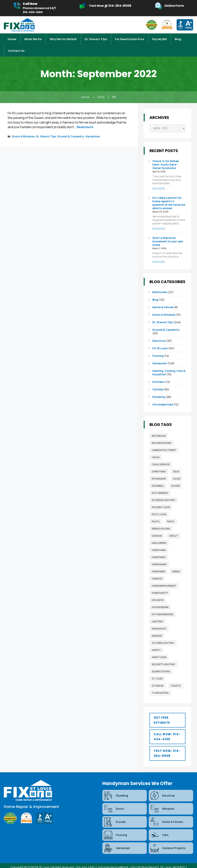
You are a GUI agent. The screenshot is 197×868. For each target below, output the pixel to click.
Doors (176, 478)
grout (174, 528)
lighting (157, 614)
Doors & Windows (23, 129)
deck (176, 464)
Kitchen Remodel (163, 607)
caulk (156, 450)
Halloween (159, 535)
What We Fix (33, 37)
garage (157, 528)
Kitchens (158, 374)
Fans (159, 827)
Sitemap (94, 864)
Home (12, 37)
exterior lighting (163, 492)
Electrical (159, 333)
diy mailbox (159, 471)
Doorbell (158, 478)
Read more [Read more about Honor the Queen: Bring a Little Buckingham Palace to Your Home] (85, 119)
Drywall (114, 814)
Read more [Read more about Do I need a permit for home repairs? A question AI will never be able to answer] (159, 221)
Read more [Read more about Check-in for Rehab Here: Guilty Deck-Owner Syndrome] (159, 181)
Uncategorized (163, 397)
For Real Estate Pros (130, 37)
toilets (176, 678)
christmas (159, 464)
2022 (101, 89)
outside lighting (163, 635)
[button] (167, 712)
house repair (160, 599)
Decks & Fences (163, 299)
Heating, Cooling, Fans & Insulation (169, 365)
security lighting (163, 657)
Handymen (158, 564)
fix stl (156, 514)
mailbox (157, 628)
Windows (162, 801)
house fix (158, 592)
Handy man (159, 542)
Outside (158, 382)
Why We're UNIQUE (63, 37)
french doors (161, 521)
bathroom (159, 428)
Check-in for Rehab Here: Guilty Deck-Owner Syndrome (166, 157)
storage (158, 678)
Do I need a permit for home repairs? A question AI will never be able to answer (169, 195)
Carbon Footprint (164, 442)
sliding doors (161, 664)
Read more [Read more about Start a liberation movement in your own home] (159, 254)
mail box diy (159, 621)
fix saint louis (161, 500)
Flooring (158, 348)
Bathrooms (160, 284)
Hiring (176, 564)
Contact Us (16, 45)
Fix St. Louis (159, 507)
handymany (159, 557)
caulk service (161, 457)
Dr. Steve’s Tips (96, 37)
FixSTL (171, 514)
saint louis (159, 649)
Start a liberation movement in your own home (168, 234)
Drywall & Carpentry (71, 129)
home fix (157, 571)
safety (156, 642)
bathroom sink (162, 435)
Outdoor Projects (168, 840)
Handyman (93, 129)
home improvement (164, 578)
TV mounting (160, 685)
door (177, 471)
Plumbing (159, 389)
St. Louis (157, 671)
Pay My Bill (159, 37)
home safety (160, 585)
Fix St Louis (160, 341)
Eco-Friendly (160, 485)
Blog (178, 37)
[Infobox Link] (35, 8)
